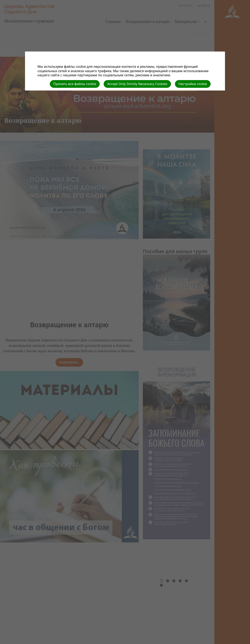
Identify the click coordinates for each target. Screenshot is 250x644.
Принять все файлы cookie (75, 84)
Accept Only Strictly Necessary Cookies (137, 84)
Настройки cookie (193, 84)
